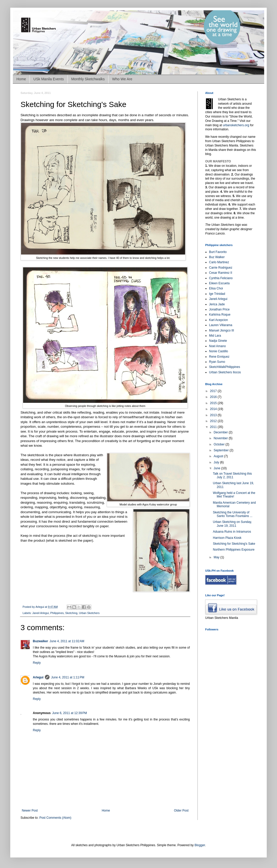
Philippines (57, 613)
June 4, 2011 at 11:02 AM (67, 641)
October (220, 444)
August (219, 456)
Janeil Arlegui (41, 613)
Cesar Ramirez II (221, 273)
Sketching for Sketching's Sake (234, 544)
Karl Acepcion (218, 320)
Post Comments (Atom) (55, 818)
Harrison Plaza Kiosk (227, 538)
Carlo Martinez (219, 262)
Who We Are (122, 79)
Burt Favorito (218, 252)
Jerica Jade (217, 304)
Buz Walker (217, 257)
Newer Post (30, 811)
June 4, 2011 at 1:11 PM (68, 677)
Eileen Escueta (219, 283)
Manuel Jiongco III (221, 330)
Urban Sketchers (89, 613)
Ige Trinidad (217, 294)
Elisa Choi (216, 288)
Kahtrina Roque (220, 315)
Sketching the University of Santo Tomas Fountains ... (233, 514)
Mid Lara (215, 336)
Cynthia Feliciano (221, 278)
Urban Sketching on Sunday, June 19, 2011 (232, 524)
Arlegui (38, 677)
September (222, 450)
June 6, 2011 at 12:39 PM (70, 713)
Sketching (71, 613)
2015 (214, 403)
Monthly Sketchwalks (88, 79)
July (217, 462)
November (221, 438)
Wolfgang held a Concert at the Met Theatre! (234, 495)
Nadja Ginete (218, 341)
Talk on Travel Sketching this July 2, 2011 (232, 475)
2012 (214, 421)
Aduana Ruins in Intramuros (232, 532)
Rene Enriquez (219, 357)
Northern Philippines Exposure (234, 550)
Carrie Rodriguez (221, 268)
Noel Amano (217, 346)
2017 (214, 391)
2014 (214, 409)
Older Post (181, 811)
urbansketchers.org (236, 125)
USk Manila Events (48, 79)
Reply (37, 663)
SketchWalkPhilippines (225, 367)
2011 (214, 427)
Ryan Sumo (217, 362)
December (221, 432)
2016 (214, 397)
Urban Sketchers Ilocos (225, 372)
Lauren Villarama (221, 325)
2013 (214, 415)
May (217, 557)
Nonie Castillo (219, 351)
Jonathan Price (219, 309)
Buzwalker (40, 641)
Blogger (200, 845)
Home (21, 79)
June (217, 468)
